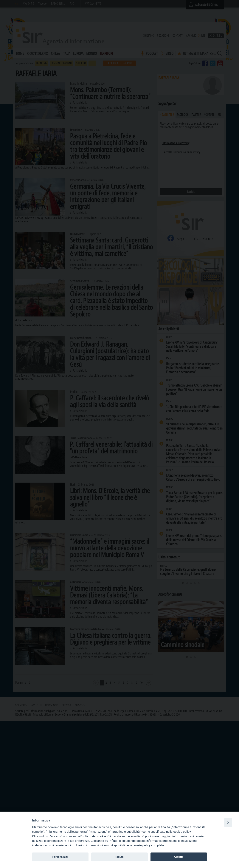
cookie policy (142, 845)
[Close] (228, 822)
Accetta (179, 857)
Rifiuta (119, 857)
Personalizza (60, 857)
